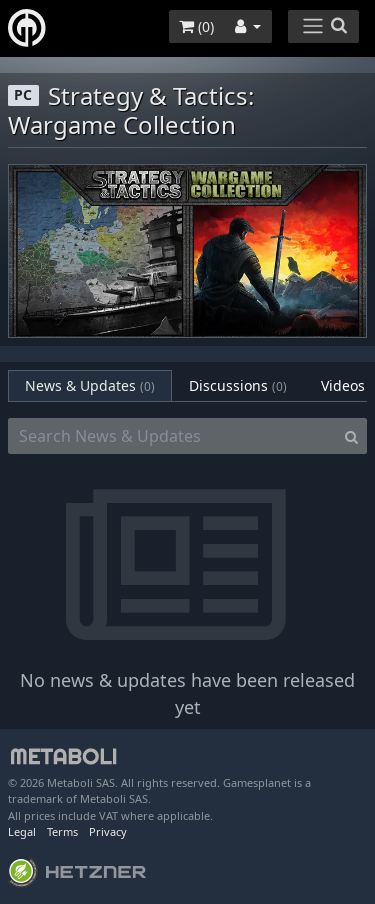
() (196, 26)
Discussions (238, 385)
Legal (22, 831)
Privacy (108, 831)
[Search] (351, 436)
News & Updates (90, 385)
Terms (62, 831)
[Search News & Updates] (172, 436)
